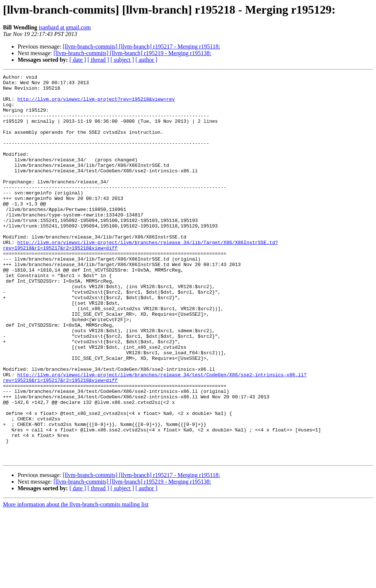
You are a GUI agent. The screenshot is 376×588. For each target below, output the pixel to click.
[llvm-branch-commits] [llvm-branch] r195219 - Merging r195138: (132, 53)
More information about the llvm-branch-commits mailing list (76, 582)
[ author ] (147, 60)
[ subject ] (122, 60)
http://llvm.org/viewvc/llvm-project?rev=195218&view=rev (96, 104)
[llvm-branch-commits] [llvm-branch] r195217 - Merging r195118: (142, 46)
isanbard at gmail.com (65, 27)
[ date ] (78, 60)
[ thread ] (98, 60)
